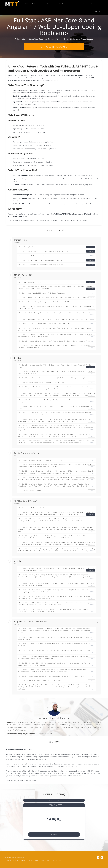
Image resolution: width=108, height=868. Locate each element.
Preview (91, 247)
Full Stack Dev (49, 4)
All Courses (36, 4)
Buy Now (54, 834)
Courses (16, 860)
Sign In (97, 11)
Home (9, 860)
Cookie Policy (44, 860)
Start (92, 256)
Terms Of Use (56, 860)
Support (24, 860)
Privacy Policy (33, 860)
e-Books (76, 4)
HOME (26, 4)
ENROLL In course (54, 47)
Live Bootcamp (64, 4)
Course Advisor (88, 4)
